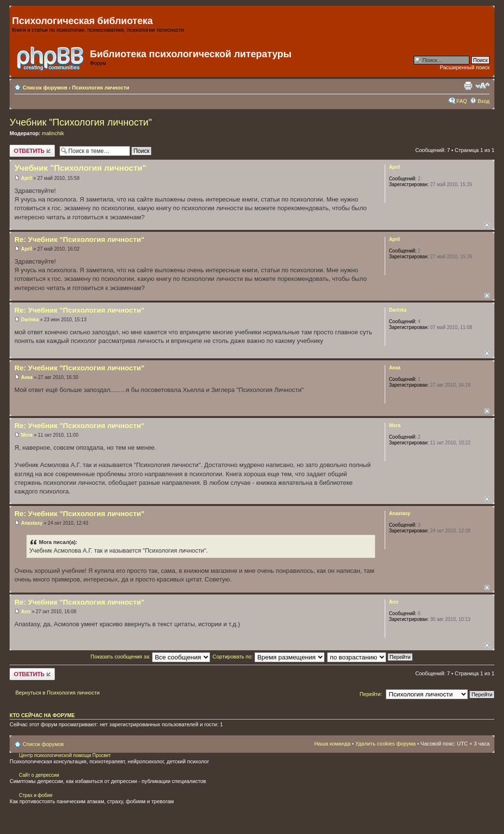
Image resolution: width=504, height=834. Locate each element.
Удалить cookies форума (386, 744)
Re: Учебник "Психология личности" (79, 239)
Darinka (30, 320)
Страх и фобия (36, 795)
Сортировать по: (269, 657)
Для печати (468, 86)
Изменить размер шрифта (483, 86)
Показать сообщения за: (150, 657)
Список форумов (45, 88)
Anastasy (32, 523)
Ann (26, 612)
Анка (27, 377)
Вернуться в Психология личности (57, 693)
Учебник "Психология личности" (81, 122)
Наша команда (332, 744)
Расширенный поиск (465, 67)
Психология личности (101, 88)
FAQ (462, 101)
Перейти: (371, 694)
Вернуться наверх (487, 225)
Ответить (32, 151)
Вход (484, 101)
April (27, 178)
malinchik (53, 133)
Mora (27, 435)
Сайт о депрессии (39, 775)
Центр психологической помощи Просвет (64, 755)
